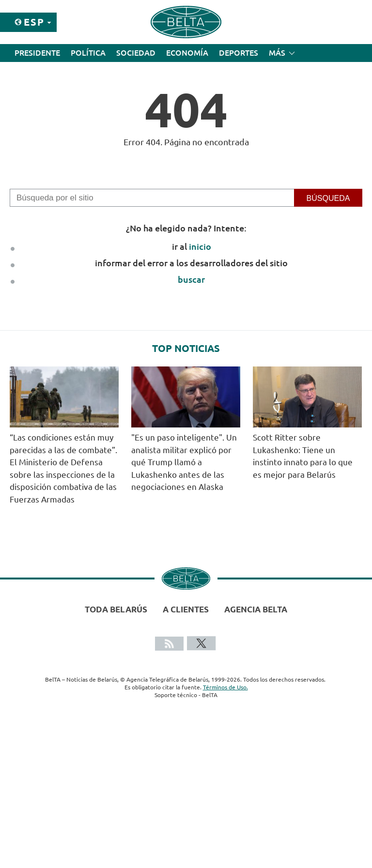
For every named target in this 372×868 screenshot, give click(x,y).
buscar (191, 279)
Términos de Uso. (225, 687)
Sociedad (136, 53)
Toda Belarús (116, 609)
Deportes (239, 53)
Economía (187, 53)
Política (88, 53)
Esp (34, 22)
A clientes (186, 609)
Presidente (37, 53)
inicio (200, 246)
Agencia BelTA (256, 609)
